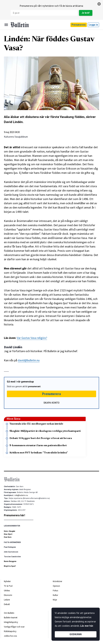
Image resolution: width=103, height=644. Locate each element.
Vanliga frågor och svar (14, 627)
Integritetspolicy (11, 622)
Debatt (7, 604)
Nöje (55, 600)
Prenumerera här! (14, 515)
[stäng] (99, 4)
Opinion (56, 586)
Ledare (7, 600)
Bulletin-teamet (11, 618)
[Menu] (6, 25)
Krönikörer (57, 581)
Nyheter (7, 581)
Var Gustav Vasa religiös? (32, 338)
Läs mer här (87, 626)
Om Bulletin (9, 613)
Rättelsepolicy (10, 631)
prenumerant (34, 386)
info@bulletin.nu (21, 495)
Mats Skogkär (10, 531)
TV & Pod (8, 586)
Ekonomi (8, 595)
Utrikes (7, 591)
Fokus (55, 591)
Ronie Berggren (10, 561)
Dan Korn (8, 537)
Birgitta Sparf (10, 566)
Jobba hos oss (10, 636)
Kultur (55, 595)
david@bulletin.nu (29, 360)
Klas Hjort (8, 534)
